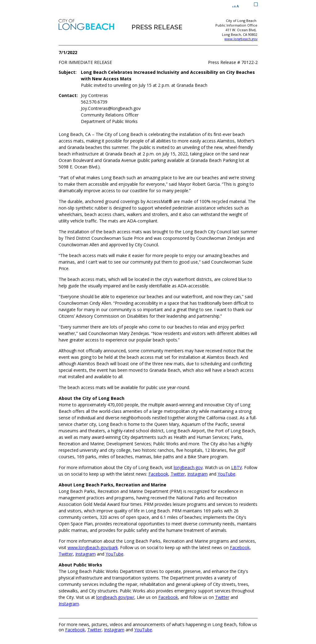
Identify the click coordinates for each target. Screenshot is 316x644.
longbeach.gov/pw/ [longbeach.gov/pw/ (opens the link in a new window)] (115, 597)
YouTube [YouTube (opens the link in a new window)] (227, 474)
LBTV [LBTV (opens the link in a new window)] (237, 467)
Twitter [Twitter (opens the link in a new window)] (178, 474)
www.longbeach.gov (241, 39)
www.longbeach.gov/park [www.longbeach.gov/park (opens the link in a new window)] (93, 547)
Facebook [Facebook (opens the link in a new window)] (158, 474)
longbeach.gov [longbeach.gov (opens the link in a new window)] (188, 467)
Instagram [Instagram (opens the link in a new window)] (197, 474)
